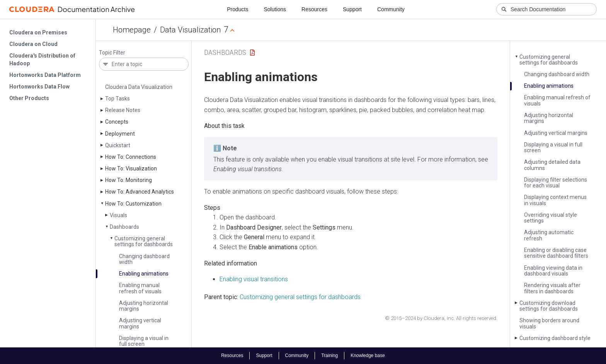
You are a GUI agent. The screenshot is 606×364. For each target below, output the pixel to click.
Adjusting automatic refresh (549, 235)
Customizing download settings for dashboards (549, 306)
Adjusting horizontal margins (144, 306)
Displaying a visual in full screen (144, 341)
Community (391, 9)
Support (352, 9)
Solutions (275, 9)
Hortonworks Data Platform (45, 75)
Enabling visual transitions (254, 279)
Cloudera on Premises (38, 32)
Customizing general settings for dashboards (144, 241)
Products (237, 9)
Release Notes (123, 110)
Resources (314, 9)
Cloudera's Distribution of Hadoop (42, 60)
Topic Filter (112, 53)
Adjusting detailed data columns (552, 165)
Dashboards (124, 227)
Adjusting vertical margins (140, 323)
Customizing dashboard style (555, 338)
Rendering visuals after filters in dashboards (552, 288)
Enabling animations (144, 274)
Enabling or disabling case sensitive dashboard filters (556, 253)
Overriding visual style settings (551, 218)
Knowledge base (368, 355)
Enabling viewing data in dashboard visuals (553, 271)
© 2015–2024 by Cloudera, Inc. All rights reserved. (441, 318)
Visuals (118, 215)
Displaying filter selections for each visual (556, 183)
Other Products (29, 98)
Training (329, 355)
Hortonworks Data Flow (39, 87)
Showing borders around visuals (549, 323)
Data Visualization (190, 30)
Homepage (132, 30)
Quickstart (118, 145)
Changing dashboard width (144, 259)
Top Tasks (117, 99)
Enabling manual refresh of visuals (140, 288)
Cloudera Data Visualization (139, 87)
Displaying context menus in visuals (555, 200)
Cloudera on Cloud (33, 44)
